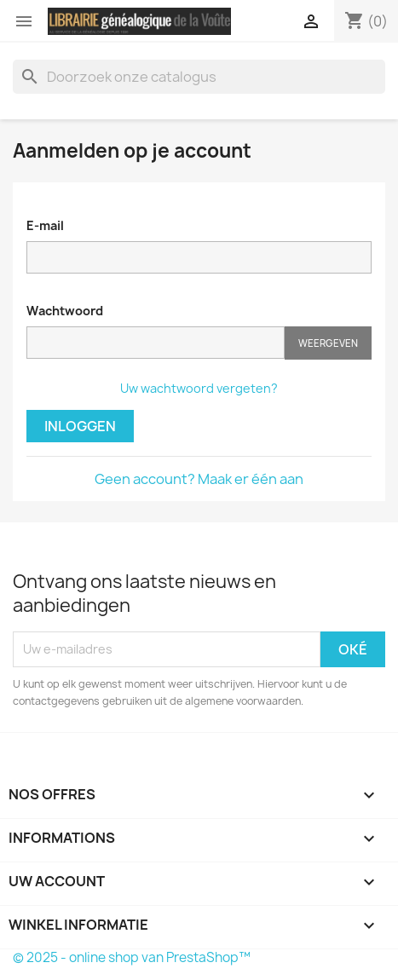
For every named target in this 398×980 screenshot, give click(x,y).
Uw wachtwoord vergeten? (199, 388)
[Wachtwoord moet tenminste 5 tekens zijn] (156, 343)
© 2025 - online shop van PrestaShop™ (132, 957)
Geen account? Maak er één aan (199, 479)
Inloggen (80, 426)
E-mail (45, 225)
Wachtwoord (65, 311)
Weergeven (328, 343)
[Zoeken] (199, 77)
